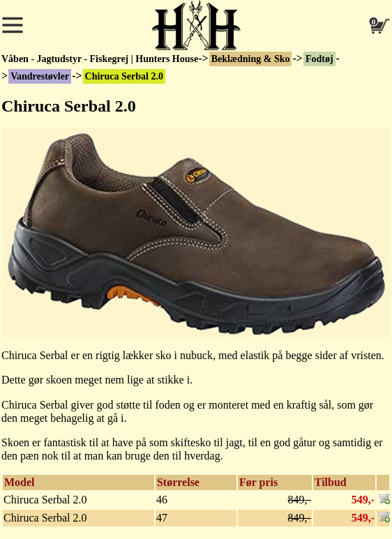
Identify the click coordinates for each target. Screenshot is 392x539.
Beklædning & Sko (251, 59)
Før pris (258, 482)
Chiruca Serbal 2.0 (124, 76)
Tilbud (331, 482)
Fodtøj (319, 59)
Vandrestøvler (40, 76)
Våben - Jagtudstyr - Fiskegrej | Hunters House (100, 59)
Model (20, 482)
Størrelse (178, 482)
